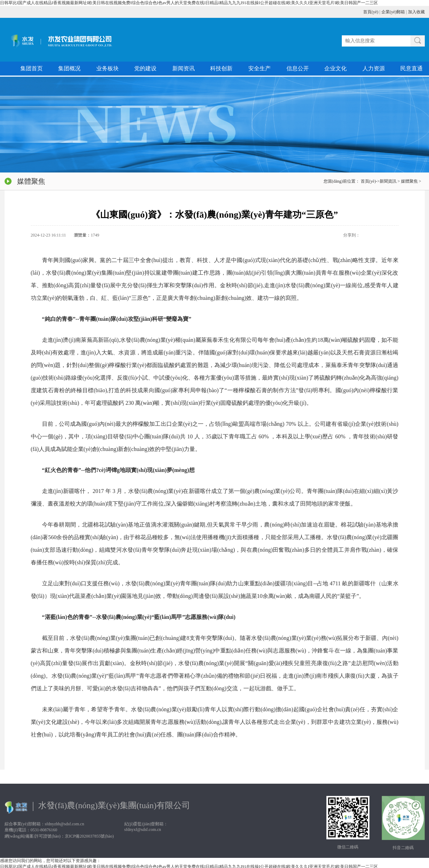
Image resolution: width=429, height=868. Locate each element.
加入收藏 (416, 12)
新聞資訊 (388, 181)
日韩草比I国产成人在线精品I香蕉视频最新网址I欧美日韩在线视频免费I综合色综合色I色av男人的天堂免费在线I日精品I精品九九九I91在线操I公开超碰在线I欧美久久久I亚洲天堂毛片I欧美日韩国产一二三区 (189, 3)
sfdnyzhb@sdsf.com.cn (64, 824)
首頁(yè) (371, 12)
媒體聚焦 (409, 181)
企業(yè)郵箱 (393, 12)
